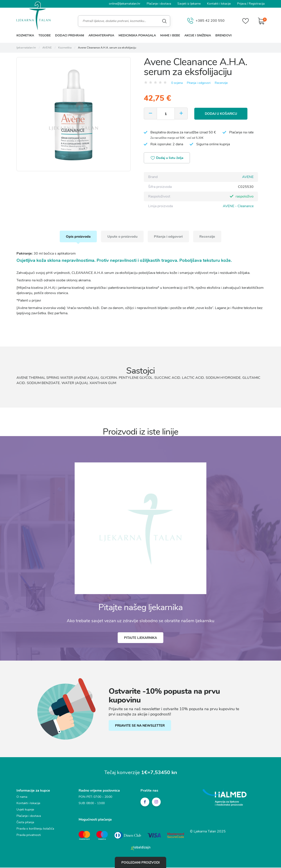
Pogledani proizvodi (140, 862)
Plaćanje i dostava (159, 4)
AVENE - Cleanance (238, 206)
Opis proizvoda (77, 237)
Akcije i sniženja (198, 35)
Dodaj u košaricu (222, 113)
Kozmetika (25, 35)
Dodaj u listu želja (168, 158)
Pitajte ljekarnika (140, 638)
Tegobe (45, 35)
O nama (22, 798)
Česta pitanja (25, 823)
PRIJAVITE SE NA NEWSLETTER (140, 726)
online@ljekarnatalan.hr (125, 4)
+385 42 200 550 (205, 21)
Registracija (257, 4)
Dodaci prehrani (70, 35)
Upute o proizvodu (122, 237)
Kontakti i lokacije (219, 4)
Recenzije (221, 83)
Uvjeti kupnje (25, 810)
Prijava (242, 4)
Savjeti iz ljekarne (189, 4)
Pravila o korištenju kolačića (35, 829)
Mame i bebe (170, 35)
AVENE (248, 177)
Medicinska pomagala (137, 35)
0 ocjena (177, 83)
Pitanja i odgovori (199, 83)
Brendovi (223, 35)
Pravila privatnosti (29, 836)
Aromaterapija (101, 35)
